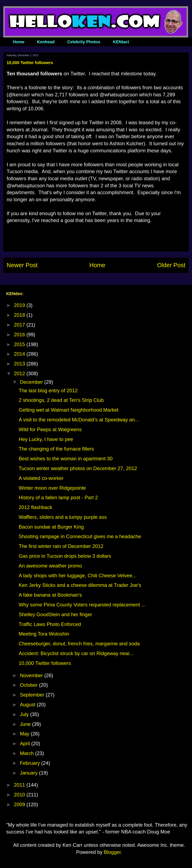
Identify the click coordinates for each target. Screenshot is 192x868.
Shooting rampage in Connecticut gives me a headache (80, 536)
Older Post (171, 265)
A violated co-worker (41, 478)
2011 (20, 785)
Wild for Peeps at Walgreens (50, 429)
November (32, 675)
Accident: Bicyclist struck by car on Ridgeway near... (76, 653)
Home (19, 42)
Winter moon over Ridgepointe (52, 488)
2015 (20, 344)
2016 (20, 335)
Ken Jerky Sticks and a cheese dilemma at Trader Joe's (80, 585)
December (32, 382)
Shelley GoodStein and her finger (55, 614)
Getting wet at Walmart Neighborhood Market (69, 410)
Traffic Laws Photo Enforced (50, 624)
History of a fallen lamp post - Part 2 (58, 497)
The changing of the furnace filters (56, 449)
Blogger (112, 852)
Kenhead (46, 42)
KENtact (121, 42)
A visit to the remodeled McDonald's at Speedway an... (79, 420)
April (26, 743)
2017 (20, 325)
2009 (20, 804)
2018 (20, 315)
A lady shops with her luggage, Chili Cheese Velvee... (78, 576)
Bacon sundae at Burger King (51, 527)
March (28, 753)
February (31, 763)
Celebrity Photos (84, 42)
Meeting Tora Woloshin (44, 634)
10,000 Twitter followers (45, 663)
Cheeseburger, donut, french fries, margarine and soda (79, 644)
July (25, 714)
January (29, 773)
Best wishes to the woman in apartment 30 (66, 459)
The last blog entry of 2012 (48, 391)
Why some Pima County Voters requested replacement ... (82, 605)
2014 (20, 354)
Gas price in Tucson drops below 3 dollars (65, 556)
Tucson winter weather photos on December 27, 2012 (78, 468)
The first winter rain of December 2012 (61, 546)
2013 (20, 364)
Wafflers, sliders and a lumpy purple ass (63, 517)
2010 (20, 795)
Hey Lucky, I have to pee (46, 439)
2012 (20, 373)
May (25, 734)
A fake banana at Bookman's (50, 595)
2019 (20, 305)
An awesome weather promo (50, 566)
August (28, 705)
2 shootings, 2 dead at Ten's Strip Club (61, 400)
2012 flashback (35, 507)
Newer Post (22, 265)
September (33, 695)
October (29, 685)
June (26, 724)
